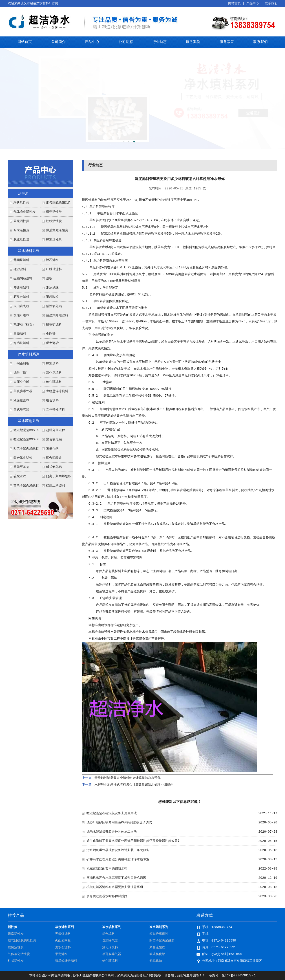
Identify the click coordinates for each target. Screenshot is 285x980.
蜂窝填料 (52, 364)
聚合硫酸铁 (54, 458)
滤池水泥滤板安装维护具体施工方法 (112, 832)
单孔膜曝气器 (23, 391)
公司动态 (126, 42)
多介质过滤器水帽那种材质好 (107, 896)
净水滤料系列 (29, 251)
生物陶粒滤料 (23, 279)
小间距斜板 (21, 364)
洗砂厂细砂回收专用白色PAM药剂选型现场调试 (119, 823)
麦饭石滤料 (21, 288)
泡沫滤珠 (52, 288)
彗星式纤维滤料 (57, 315)
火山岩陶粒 (21, 306)
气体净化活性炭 (24, 212)
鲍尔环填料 (54, 382)
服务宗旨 (227, 42)
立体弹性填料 (55, 410)
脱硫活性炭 (21, 240)
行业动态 (159, 42)
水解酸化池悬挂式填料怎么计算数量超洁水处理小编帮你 (134, 785)
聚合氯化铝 (54, 439)
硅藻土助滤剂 (55, 486)
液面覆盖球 (21, 400)
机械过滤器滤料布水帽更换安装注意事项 (115, 887)
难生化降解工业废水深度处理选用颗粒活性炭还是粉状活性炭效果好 (134, 841)
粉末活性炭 (21, 230)
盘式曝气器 (21, 410)
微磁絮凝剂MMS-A (26, 430)
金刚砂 (51, 334)
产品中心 (253, 3)
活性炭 (23, 194)
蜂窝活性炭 (54, 240)
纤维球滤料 (54, 269)
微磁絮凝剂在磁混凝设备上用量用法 (112, 813)
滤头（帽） (21, 373)
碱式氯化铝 (54, 467)
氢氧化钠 (52, 449)
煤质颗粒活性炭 (57, 230)
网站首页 (234, 3)
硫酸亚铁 (20, 476)
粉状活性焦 (21, 203)
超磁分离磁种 (55, 430)
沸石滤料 (52, 260)
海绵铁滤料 (21, 343)
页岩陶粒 (52, 297)
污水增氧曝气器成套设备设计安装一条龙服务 (118, 850)
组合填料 (52, 400)
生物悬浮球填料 (57, 391)
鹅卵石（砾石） (24, 325)
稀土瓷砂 (52, 343)
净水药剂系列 (29, 421)
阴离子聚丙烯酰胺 (59, 476)
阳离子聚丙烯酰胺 (26, 449)
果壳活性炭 (21, 221)
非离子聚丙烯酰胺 (26, 486)
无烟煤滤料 (21, 260)
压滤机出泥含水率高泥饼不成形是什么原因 (116, 878)
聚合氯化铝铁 (23, 458)
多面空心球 (21, 382)
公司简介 (58, 42)
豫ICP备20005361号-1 (239, 976)
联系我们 (271, 3)
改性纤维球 (21, 315)
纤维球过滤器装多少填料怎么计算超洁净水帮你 (128, 778)
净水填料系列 (29, 355)
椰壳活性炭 (54, 212)
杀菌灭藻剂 (21, 467)
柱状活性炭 (54, 221)
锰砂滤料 (20, 269)
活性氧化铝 (54, 306)
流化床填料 (54, 373)
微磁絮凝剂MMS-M (26, 439)
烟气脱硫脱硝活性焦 (22, 941)
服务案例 (193, 42)
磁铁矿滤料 (54, 325)
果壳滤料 (20, 334)
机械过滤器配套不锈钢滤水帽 (107, 869)
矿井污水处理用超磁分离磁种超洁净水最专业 (118, 859)
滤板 (49, 279)
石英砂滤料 (21, 297)
